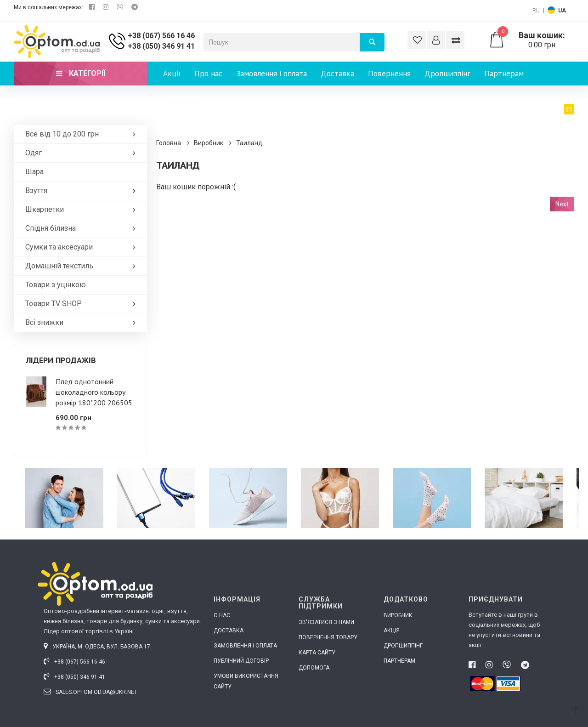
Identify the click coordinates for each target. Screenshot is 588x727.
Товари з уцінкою (56, 285)
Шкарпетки (83, 209)
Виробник (209, 143)
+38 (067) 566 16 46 (161, 36)
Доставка (337, 74)
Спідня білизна (83, 228)
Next (562, 204)
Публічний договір (241, 661)
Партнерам (504, 74)
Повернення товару (328, 637)
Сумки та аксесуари (83, 247)
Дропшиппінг (447, 74)
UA (562, 11)
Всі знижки (83, 322)
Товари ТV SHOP (83, 304)
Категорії (81, 73)
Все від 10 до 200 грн (83, 134)
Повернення (389, 74)
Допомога (314, 668)
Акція (392, 630)
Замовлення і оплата (271, 74)
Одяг (83, 153)
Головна (169, 143)
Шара (34, 172)
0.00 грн (531, 40)
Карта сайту (317, 653)
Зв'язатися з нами (326, 622)
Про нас (208, 74)
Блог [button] (562, 118)
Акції (172, 74)
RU (536, 11)
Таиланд (249, 143)
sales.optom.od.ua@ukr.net (90, 692)
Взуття (83, 190)
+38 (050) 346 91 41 (161, 46)
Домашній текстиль (83, 266)
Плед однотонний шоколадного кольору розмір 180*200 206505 (94, 392)
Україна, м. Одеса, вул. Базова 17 (97, 647)
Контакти (180, 97)
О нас (222, 615)
